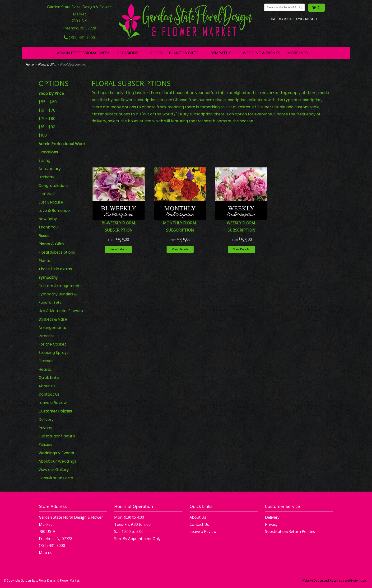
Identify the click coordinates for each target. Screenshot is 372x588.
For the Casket (52, 344)
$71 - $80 (47, 119)
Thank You (48, 227)
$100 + (44, 135)
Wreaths (46, 336)
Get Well (46, 194)
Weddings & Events (56, 453)
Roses (156, 53)
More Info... (299, 53)
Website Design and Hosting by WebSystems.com (335, 581)
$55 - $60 (48, 102)
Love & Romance (54, 211)
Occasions (127, 53)
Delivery (46, 420)
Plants (44, 261)
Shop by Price (51, 93)
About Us (47, 386)
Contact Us (49, 394)
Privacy (45, 428)
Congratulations (53, 186)
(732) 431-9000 (79, 38)
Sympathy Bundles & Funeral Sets (58, 298)
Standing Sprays (53, 353)
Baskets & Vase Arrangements (53, 323)
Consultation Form (56, 478)
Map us (46, 553)
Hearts (45, 369)
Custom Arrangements (60, 286)
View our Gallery (54, 470)
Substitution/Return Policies (57, 440)
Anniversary (50, 169)
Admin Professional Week (83, 53)
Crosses (46, 361)
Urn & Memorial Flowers (61, 311)
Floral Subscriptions (57, 252)
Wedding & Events (262, 53)
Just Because (51, 202)
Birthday (46, 177)
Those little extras (55, 269)
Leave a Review (53, 403)
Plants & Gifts (184, 53)
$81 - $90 (47, 127)
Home (30, 64)
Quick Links (49, 378)
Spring (44, 160)
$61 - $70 (47, 110)
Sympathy (221, 53)
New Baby (48, 219)
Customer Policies (55, 411)
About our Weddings (57, 461)
